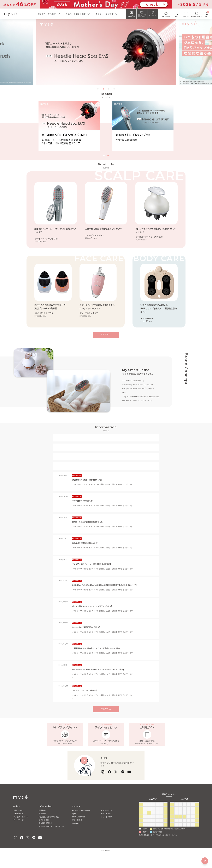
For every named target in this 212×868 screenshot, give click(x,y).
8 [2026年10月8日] (189, 838)
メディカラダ (106, 824)
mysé (74, 824)
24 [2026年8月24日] (145, 834)
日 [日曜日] (141, 814)
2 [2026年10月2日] (193, 834)
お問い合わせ (18, 821)
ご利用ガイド (18, 824)
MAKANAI (76, 834)
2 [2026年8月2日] (141, 822)
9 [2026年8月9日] (141, 826)
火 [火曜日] (149, 814)
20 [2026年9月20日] (172, 830)
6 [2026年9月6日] (172, 822)
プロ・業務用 (77, 831)
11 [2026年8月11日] (149, 826)
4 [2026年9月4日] (161, 838)
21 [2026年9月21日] (176, 830)
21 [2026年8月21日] (161, 830)
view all (106, 337)
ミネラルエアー (107, 821)
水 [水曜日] (153, 814)
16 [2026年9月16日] (185, 826)
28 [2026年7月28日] (149, 818)
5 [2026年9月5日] (165, 838)
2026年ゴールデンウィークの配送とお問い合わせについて (106, 440)
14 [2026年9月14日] (176, 826)
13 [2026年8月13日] (157, 826)
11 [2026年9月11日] (193, 822)
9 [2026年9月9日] (184, 822)
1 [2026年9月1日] (149, 838)
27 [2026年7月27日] (145, 818)
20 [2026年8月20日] (157, 830)
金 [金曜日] (161, 814)
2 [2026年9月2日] (153, 838)
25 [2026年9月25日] (193, 830)
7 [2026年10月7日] (184, 838)
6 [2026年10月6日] (180, 838)
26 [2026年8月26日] (153, 834)
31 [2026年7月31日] (161, 818)
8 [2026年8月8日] (165, 822)
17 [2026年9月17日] (189, 826)
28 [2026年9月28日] (176, 834)
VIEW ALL (106, 712)
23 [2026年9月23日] (185, 830)
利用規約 (42, 824)
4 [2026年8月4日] (149, 822)
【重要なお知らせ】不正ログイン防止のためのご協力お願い (106, 469)
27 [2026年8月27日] (157, 834)
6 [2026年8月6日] (157, 822)
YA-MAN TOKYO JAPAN (81, 821)
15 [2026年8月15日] (166, 826)
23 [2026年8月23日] (141, 834)
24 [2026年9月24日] (189, 830)
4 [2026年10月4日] (172, 838)
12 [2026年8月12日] (153, 826)
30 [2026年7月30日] (157, 818)
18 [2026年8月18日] (149, 830)
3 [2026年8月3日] (145, 822)
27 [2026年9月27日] (172, 834)
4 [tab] (114, 89)
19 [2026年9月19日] (197, 826)
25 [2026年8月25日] (149, 834)
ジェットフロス (107, 827)
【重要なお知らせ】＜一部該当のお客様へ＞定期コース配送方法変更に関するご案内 (106, 450)
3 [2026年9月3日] (157, 838)
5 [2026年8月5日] (153, 822)
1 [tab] (98, 89)
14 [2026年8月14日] (161, 826)
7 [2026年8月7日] (161, 822)
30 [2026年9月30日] (185, 834)
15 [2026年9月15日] (180, 826)
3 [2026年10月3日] (197, 834)
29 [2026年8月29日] (166, 834)
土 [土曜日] (165, 814)
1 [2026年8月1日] (165, 818)
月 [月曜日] (145, 814)
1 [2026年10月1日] (189, 834)
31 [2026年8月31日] (145, 838)
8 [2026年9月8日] (180, 822)
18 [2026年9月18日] (193, 826)
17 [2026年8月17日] (145, 830)
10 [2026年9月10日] (189, 822)
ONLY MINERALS (79, 827)
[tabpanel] (106, 52)
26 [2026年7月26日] (141, 818)
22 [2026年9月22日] (180, 830)
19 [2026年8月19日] (153, 830)
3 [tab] (109, 89)
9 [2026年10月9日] (193, 838)
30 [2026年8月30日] (141, 838)
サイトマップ (18, 831)
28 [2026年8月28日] (161, 834)
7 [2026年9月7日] (176, 822)
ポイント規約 (44, 831)
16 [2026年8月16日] (141, 830)
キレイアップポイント (22, 827)
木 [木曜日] (157, 814)
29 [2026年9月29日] (180, 834)
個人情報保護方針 (45, 834)
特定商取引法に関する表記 (49, 827)
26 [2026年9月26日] (197, 830)
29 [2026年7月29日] (153, 818)
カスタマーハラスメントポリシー (51, 837)
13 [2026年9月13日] (172, 826)
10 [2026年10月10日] (197, 838)
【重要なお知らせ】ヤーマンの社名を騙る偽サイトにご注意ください (106, 459)
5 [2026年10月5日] (176, 838)
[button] (104, 155)
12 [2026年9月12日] (197, 822)
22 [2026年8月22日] (166, 830)
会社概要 (42, 821)
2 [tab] (104, 89)
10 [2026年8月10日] (145, 826)
